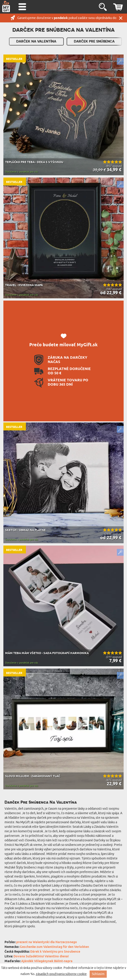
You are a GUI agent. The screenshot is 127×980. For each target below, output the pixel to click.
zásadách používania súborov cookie (61, 974)
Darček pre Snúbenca (94, 41)
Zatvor (121, 18)
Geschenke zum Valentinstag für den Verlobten (54, 947)
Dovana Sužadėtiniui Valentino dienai (41, 957)
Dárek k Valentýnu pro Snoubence (55, 952)
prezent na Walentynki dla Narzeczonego (47, 942)
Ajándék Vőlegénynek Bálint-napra (47, 961)
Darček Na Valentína (36, 41)
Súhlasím (98, 974)
